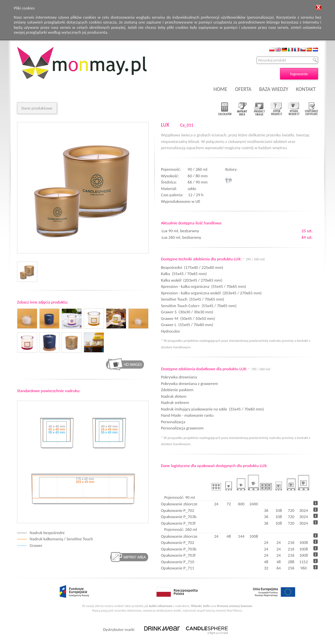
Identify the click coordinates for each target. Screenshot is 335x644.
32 (266, 568)
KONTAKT (306, 89)
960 (304, 568)
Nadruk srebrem (175, 402)
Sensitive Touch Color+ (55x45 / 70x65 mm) (199, 306)
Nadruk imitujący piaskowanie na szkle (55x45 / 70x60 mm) (212, 409)
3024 (304, 510)
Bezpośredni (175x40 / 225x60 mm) (192, 267)
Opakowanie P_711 (178, 568)
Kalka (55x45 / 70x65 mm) (184, 274)
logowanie (299, 74)
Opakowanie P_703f (178, 523)
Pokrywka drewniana (179, 377)
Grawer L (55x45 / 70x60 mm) (187, 325)
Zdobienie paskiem (177, 390)
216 (291, 542)
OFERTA (243, 89)
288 (291, 562)
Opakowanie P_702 (178, 510)
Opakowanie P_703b (179, 517)
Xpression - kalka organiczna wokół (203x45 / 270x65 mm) (211, 293)
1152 (304, 562)
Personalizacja (173, 422)
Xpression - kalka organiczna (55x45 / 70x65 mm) (203, 286)
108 (279, 510)
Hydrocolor (171, 331)
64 (279, 568)
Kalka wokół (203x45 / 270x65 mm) (192, 280)
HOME (220, 89)
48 (266, 562)
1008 (304, 542)
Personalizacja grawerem (182, 428)
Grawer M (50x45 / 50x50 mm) (188, 318)
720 (291, 510)
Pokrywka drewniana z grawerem (189, 383)
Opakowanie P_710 (178, 562)
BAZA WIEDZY (274, 89)
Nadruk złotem (174, 396)
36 (266, 510)
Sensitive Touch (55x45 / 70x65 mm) (193, 299)
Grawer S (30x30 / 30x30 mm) (187, 312)
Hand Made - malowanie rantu (187, 415)
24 (266, 542)
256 (291, 568)
